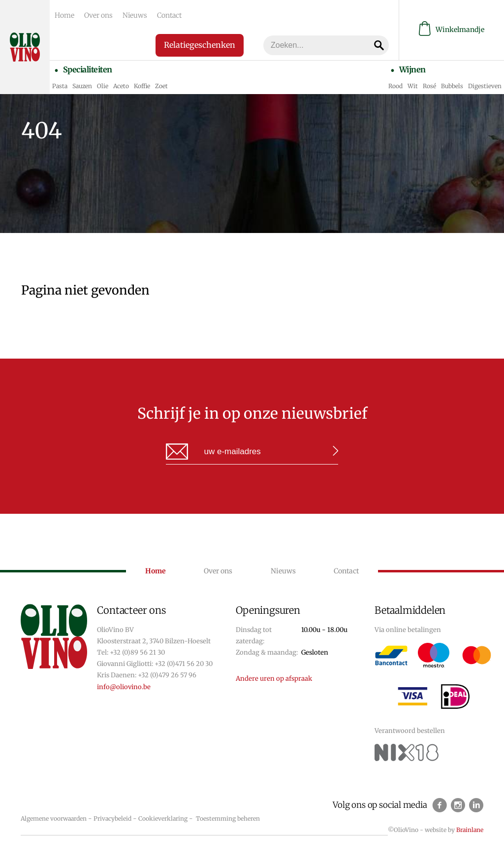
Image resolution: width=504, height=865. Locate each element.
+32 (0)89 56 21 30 (137, 652)
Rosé (429, 86)
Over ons (98, 15)
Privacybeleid (112, 818)
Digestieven (485, 86)
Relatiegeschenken (200, 45)
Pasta (60, 86)
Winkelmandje (452, 30)
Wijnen (412, 69)
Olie (103, 86)
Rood (395, 86)
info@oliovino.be (124, 687)
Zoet (161, 86)
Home (64, 15)
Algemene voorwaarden (54, 818)
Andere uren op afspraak (274, 679)
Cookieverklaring (163, 818)
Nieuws (135, 15)
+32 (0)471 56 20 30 (184, 664)
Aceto (121, 86)
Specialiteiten (88, 69)
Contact (169, 15)
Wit (413, 86)
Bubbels (452, 86)
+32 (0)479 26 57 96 (167, 675)
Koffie (142, 86)
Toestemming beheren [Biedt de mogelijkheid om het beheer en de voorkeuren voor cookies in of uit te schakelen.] (228, 818)
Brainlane (470, 830)
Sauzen (82, 86)
